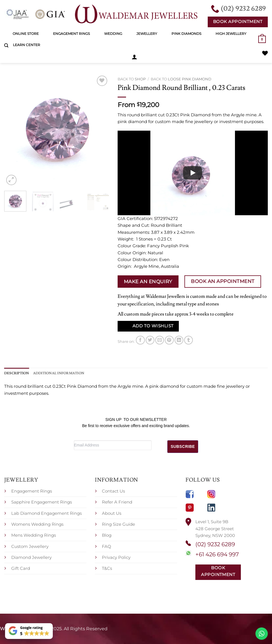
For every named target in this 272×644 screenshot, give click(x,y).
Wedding (113, 34)
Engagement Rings (71, 34)
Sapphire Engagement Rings (42, 502)
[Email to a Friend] (160, 340)
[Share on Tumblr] (188, 340)
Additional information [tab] (59, 373)
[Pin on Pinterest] (169, 340)
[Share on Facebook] (140, 340)
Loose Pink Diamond (190, 79)
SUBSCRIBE (183, 446)
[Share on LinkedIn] (179, 340)
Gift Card (21, 568)
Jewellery (147, 34)
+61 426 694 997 (217, 554)
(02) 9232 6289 (215, 544)
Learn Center (27, 45)
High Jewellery (231, 34)
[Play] (193, 173)
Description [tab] (17, 373)
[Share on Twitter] (150, 340)
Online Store (26, 34)
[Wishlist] (265, 53)
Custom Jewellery (30, 546)
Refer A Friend (117, 502)
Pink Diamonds (186, 34)
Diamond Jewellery (31, 557)
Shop (140, 79)
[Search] (6, 46)
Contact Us (113, 491)
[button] (134, 57)
